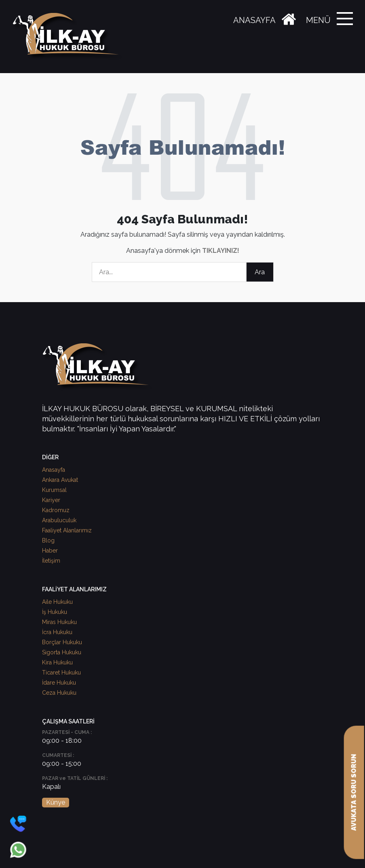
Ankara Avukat (60, 480)
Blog (48, 540)
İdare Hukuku (59, 683)
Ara (260, 272)
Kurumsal (54, 490)
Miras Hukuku (59, 622)
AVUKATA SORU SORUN (354, 792)
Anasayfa (54, 470)
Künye (56, 802)
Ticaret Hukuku (61, 673)
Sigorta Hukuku (62, 652)
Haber (50, 551)
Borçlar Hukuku (62, 642)
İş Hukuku (55, 612)
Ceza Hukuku (59, 693)
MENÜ (318, 20)
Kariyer (51, 500)
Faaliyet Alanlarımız (67, 530)
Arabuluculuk (59, 520)
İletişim (51, 561)
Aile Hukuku (57, 602)
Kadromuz (56, 510)
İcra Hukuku (57, 632)
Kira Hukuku (57, 662)
